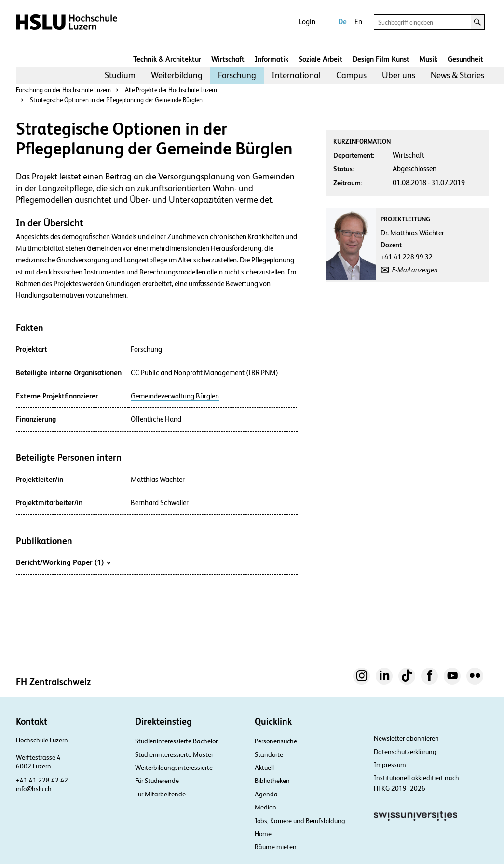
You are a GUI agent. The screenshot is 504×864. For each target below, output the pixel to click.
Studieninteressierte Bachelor (176, 741)
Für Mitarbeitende (160, 794)
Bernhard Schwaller (160, 503)
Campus (351, 75)
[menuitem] (120, 75)
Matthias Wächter (158, 480)
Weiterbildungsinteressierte (174, 768)
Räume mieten (276, 847)
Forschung (237, 75)
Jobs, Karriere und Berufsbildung (300, 821)
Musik (428, 59)
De (342, 21)
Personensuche (276, 741)
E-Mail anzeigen (415, 270)
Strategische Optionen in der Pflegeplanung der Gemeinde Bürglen (116, 100)
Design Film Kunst (381, 59)
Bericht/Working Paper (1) (63, 562)
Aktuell (264, 768)
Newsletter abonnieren (406, 738)
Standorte (269, 754)
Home (263, 834)
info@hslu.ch (34, 789)
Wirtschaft (228, 59)
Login (307, 21)
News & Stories (457, 75)
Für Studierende (157, 781)
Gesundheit (465, 59)
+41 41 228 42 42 (42, 780)
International (296, 75)
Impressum (390, 765)
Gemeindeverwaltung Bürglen (175, 396)
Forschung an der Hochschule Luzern (63, 90)
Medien (266, 807)
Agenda (266, 794)
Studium (120, 75)
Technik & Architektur (167, 59)
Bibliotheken (272, 781)
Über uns (399, 75)
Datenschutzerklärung (405, 752)
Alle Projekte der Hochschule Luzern (171, 90)
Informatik (272, 59)
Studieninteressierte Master (174, 754)
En (358, 21)
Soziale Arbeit (320, 59)
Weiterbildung (177, 75)
